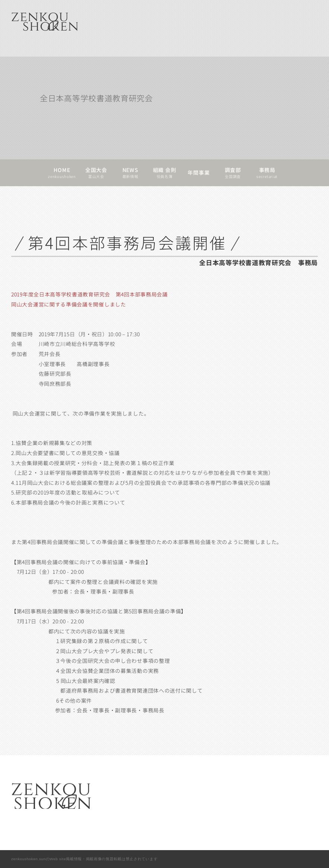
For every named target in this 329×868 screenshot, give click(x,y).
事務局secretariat (267, 173)
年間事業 (199, 173)
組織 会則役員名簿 (165, 173)
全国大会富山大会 (96, 173)
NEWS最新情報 (130, 173)
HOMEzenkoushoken (62, 173)
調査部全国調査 (233, 173)
